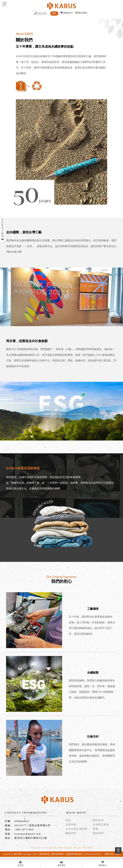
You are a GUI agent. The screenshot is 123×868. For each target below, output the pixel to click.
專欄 (95, 829)
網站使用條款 (58, 854)
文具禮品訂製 (35, 848)
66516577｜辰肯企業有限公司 (33, 825)
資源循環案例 (101, 825)
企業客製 (71, 825)
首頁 (68, 820)
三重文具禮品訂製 (65, 848)
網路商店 (71, 833)
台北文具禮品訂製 (49, 848)
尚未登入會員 (2, 231)
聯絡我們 (98, 833)
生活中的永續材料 (76, 829)
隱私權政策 (44, 854)
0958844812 (22, 821)
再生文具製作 (88, 848)
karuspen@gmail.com (28, 834)
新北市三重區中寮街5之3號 (31, 838)
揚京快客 (18, 854)
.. (103, 854)
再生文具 (77, 848)
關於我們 (98, 820)
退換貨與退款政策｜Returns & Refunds (83, 854)
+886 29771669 (24, 830)
